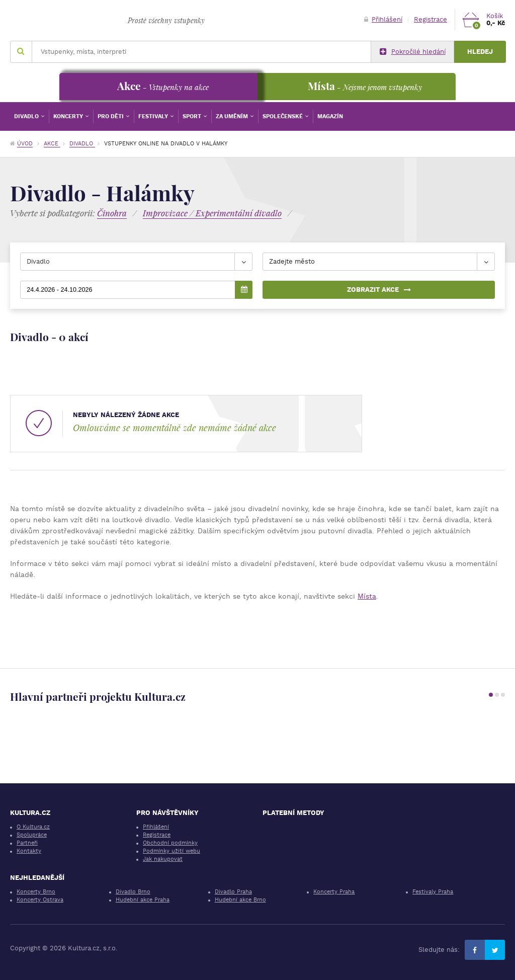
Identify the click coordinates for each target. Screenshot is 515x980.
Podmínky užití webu (171, 851)
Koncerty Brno (36, 892)
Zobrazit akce (379, 290)
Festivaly (154, 116)
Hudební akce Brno (240, 900)
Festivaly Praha (433, 892)
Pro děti (111, 116)
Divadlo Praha (233, 892)
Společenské (283, 116)
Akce (52, 144)
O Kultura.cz (33, 827)
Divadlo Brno (133, 892)
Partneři (27, 843)
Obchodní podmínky (170, 843)
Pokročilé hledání (413, 52)
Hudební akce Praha (143, 900)
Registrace (431, 19)
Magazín (330, 116)
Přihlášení (383, 19)
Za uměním (233, 116)
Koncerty (69, 116)
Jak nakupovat (163, 859)
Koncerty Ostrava (40, 900)
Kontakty (29, 851)
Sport (193, 116)
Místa (367, 596)
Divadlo (27, 116)
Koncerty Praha (334, 892)
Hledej (480, 52)
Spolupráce (32, 835)
